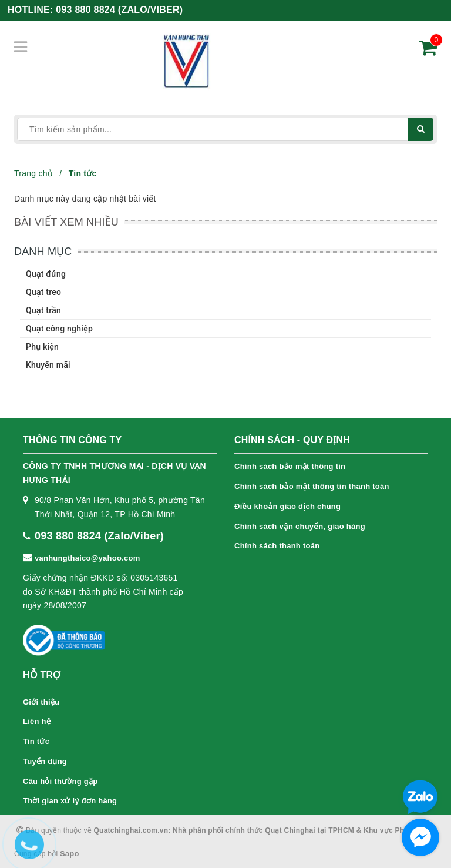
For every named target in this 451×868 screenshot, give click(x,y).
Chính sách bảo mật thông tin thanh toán (312, 486)
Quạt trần (43, 310)
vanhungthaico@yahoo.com (87, 558)
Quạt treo (43, 292)
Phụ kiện (42, 347)
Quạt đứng (46, 274)
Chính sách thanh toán (277, 546)
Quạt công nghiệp (59, 329)
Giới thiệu (41, 702)
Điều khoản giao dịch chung (287, 506)
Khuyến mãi (48, 365)
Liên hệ (37, 721)
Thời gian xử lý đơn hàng (70, 801)
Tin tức (36, 741)
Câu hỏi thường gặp (60, 781)
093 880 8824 (119, 10)
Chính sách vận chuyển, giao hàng (300, 526)
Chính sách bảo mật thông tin (290, 466)
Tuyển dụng (45, 761)
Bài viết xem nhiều (66, 222)
